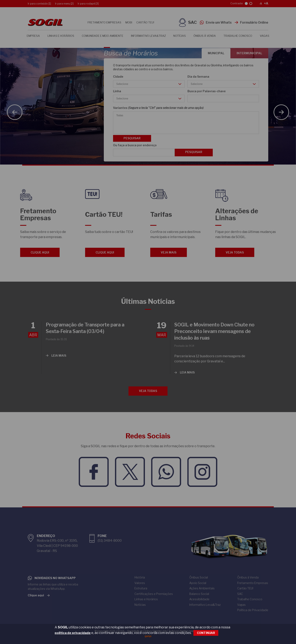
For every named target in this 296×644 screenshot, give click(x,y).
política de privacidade (73, 633)
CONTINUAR (206, 633)
